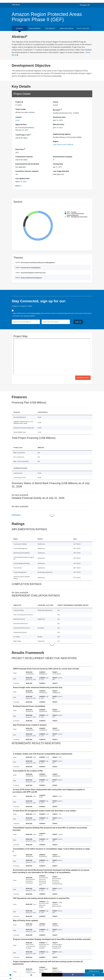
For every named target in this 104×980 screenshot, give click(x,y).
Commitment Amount (24, 157)
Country (19, 117)
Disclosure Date (59, 117)
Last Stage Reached (61, 171)
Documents (50, 28)
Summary (19, 28)
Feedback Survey (94, 971)
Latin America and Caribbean (63, 144)
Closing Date (58, 164)
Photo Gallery (83, 28)
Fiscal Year (20, 149)
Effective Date (59, 124)
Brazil (17, 120)
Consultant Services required (27, 171)
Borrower (57, 110)
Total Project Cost (23, 134)
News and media (66, 28)
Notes (18, 186)
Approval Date (21, 124)
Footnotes (16, 515)
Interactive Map (83, 378)
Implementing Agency (62, 134)
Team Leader (21, 109)
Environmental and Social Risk (27, 164)
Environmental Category (63, 157)
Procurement (35, 28)
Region (56, 141)
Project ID (19, 102)
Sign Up (78, 322)
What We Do (16, 5)
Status (56, 102)
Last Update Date (22, 178)
